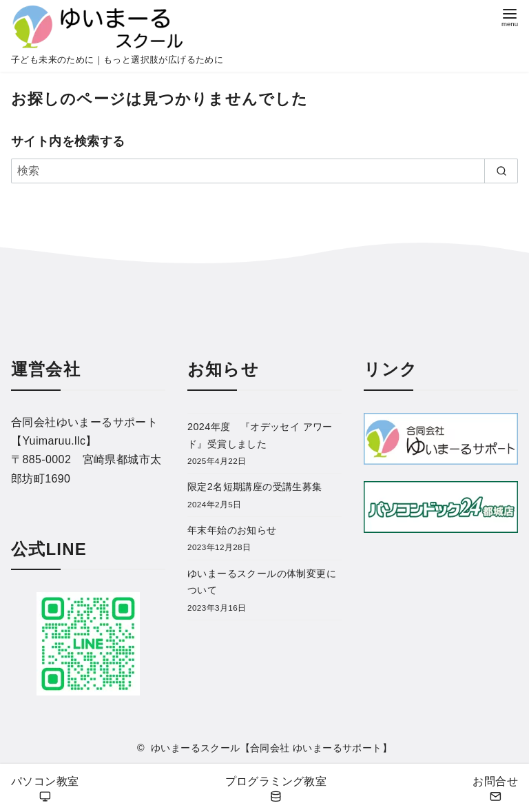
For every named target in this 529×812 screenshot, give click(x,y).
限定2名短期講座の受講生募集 (255, 487)
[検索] (264, 171)
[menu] (510, 16)
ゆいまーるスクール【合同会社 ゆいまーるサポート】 (271, 748)
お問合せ (495, 790)
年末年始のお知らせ (232, 530)
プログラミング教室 (276, 790)
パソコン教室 (45, 790)
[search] (501, 171)
